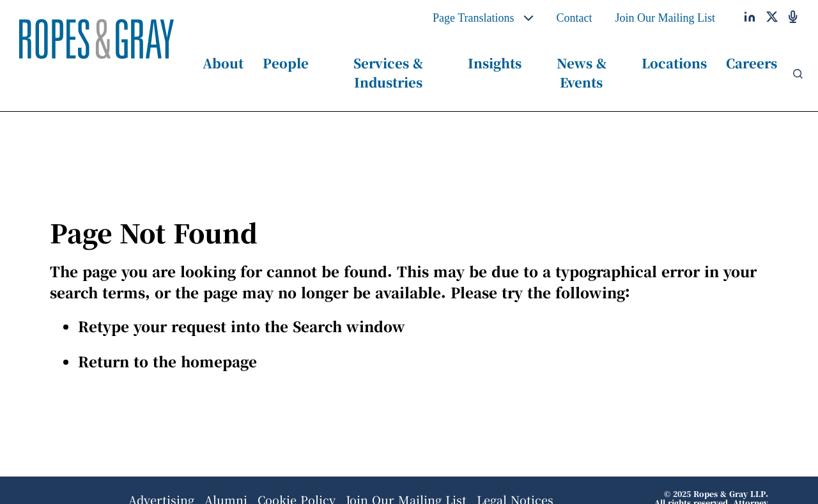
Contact (575, 18)
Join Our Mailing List (666, 18)
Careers (752, 63)
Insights (495, 63)
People (286, 63)
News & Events (582, 73)
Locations (674, 63)
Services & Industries (388, 73)
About (223, 63)
